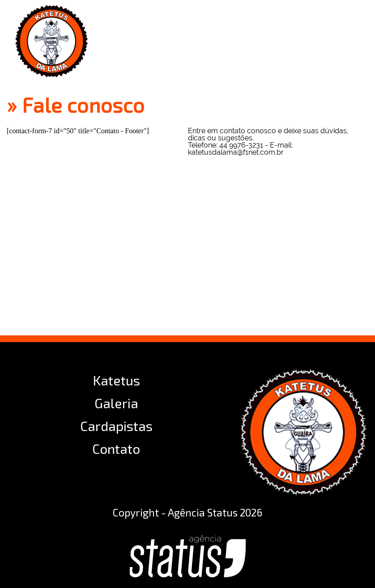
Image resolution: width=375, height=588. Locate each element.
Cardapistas (116, 426)
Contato (116, 448)
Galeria (116, 403)
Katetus (116, 380)
